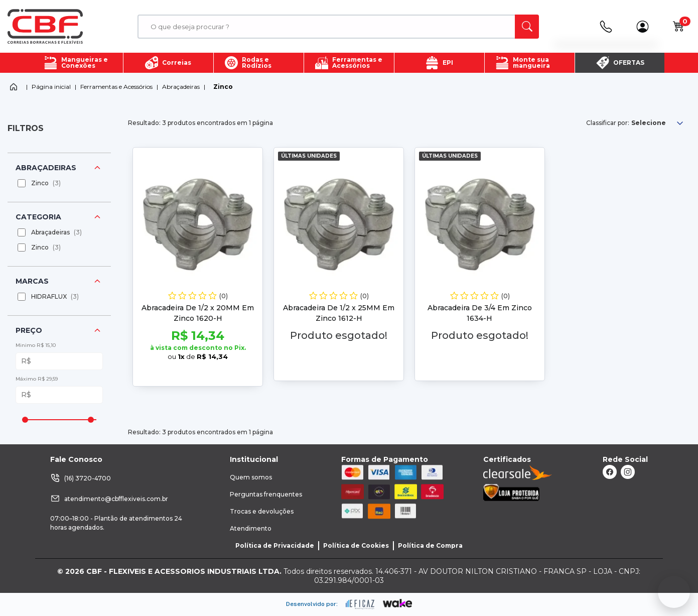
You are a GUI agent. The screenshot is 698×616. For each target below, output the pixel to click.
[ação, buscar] (527, 27)
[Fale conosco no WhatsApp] (674, 592)
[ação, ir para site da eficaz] (360, 604)
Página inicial (51, 87)
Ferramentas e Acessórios (116, 87)
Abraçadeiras (181, 87)
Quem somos (251, 477)
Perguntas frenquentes (266, 494)
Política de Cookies (356, 545)
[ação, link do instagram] (628, 472)
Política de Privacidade (275, 545)
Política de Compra (430, 545)
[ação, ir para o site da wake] (398, 603)
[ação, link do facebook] (610, 472)
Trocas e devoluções (262, 511)
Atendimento (251, 528)
